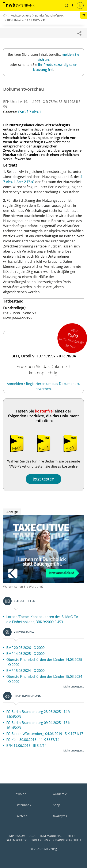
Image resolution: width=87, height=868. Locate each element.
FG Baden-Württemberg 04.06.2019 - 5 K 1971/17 (45, 734)
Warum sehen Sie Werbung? (23, 587)
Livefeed (22, 816)
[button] (67, 6)
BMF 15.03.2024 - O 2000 (25, 671)
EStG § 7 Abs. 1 (30, 112)
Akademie (60, 794)
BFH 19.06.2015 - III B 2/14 (26, 746)
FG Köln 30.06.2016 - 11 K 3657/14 (33, 740)
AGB (33, 836)
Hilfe (72, 836)
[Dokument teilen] (79, 33)
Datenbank (23, 805)
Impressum (17, 836)
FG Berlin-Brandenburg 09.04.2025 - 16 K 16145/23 (38, 725)
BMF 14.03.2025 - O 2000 (25, 654)
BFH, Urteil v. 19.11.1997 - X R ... (28, 20)
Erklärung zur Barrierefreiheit (56, 840)
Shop (57, 805)
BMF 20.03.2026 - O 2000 (25, 648)
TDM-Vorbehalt (52, 836)
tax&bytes (60, 816)
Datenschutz (16, 840)
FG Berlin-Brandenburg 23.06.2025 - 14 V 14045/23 (38, 714)
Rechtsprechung (21, 15)
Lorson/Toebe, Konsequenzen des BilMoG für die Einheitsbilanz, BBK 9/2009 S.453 (42, 619)
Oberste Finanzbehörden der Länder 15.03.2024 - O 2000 (44, 679)
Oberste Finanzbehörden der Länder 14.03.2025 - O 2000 (44, 662)
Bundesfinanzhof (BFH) (50, 15)
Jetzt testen (43, 479)
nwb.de (21, 794)
